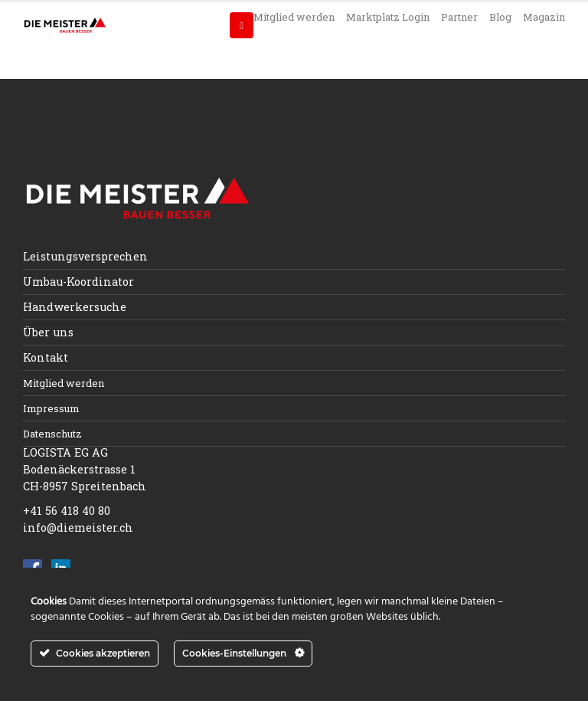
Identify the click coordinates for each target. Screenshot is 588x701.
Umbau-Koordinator (78, 282)
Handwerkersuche (75, 307)
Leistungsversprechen (85, 256)
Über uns (48, 332)
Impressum (51, 408)
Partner (459, 17)
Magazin (544, 17)
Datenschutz (52, 434)
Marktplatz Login (388, 17)
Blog (500, 17)
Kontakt (46, 357)
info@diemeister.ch (78, 527)
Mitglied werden (294, 17)
